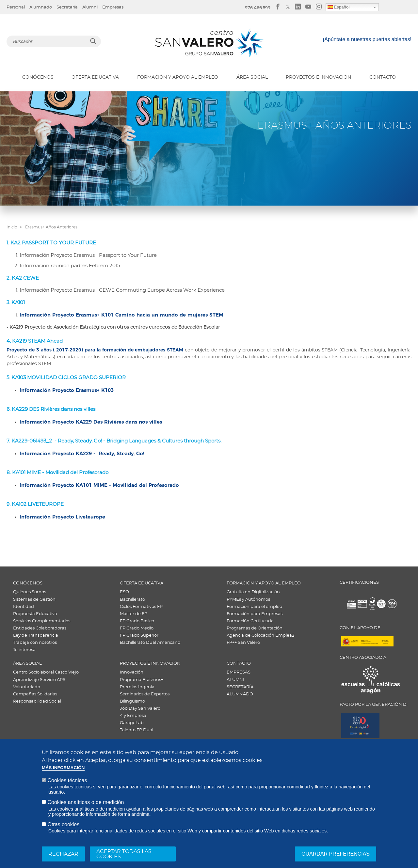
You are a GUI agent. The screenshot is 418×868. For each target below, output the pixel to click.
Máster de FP (134, 614)
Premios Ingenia (137, 687)
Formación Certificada (250, 621)
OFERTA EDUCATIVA (95, 77)
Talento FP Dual (137, 730)
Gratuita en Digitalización (253, 592)
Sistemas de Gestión (34, 600)
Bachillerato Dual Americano (150, 643)
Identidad (24, 607)
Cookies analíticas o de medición (86, 802)
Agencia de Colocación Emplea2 (260, 635)
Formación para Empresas (255, 614)
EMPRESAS (239, 672)
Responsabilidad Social (37, 701)
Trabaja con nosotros (35, 643)
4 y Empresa (133, 716)
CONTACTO (383, 77)
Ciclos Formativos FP (141, 607)
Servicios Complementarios (42, 621)
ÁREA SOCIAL (252, 77)
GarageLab (132, 723)
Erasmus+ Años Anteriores (51, 227)
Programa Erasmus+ (142, 680)
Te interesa (24, 650)
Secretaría (67, 7)
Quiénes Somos (30, 592)
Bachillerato (132, 600)
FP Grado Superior (139, 635)
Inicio (12, 227)
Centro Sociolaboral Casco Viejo (46, 672)
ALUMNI (235, 680)
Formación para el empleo (254, 607)
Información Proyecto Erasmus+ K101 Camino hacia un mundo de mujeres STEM (121, 315)
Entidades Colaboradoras (40, 628)
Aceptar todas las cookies (124, 854)
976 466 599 (258, 8)
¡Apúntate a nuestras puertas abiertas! (367, 39)
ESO (124, 592)
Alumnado (41, 7)
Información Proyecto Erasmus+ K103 (67, 390)
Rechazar (63, 854)
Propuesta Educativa (35, 614)
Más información (63, 768)
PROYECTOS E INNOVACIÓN (318, 77)
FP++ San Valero (243, 643)
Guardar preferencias (336, 854)
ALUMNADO (240, 694)
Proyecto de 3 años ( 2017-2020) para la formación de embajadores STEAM (95, 350)
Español (339, 7)
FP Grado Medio (137, 628)
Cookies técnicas (67, 780)
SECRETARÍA (240, 687)
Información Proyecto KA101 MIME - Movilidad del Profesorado (99, 485)
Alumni (90, 7)
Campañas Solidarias (35, 694)
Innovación (132, 672)
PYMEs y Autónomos (248, 600)
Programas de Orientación (255, 628)
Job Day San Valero (140, 709)
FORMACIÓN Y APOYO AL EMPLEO (178, 77)
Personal (16, 7)
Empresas (113, 7)
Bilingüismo (132, 701)
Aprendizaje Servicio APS (39, 680)
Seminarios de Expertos (145, 694)
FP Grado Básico (137, 621)
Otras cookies (63, 824)
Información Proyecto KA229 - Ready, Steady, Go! (82, 453)
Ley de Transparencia (36, 635)
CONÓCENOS (38, 77)
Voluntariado (27, 687)
